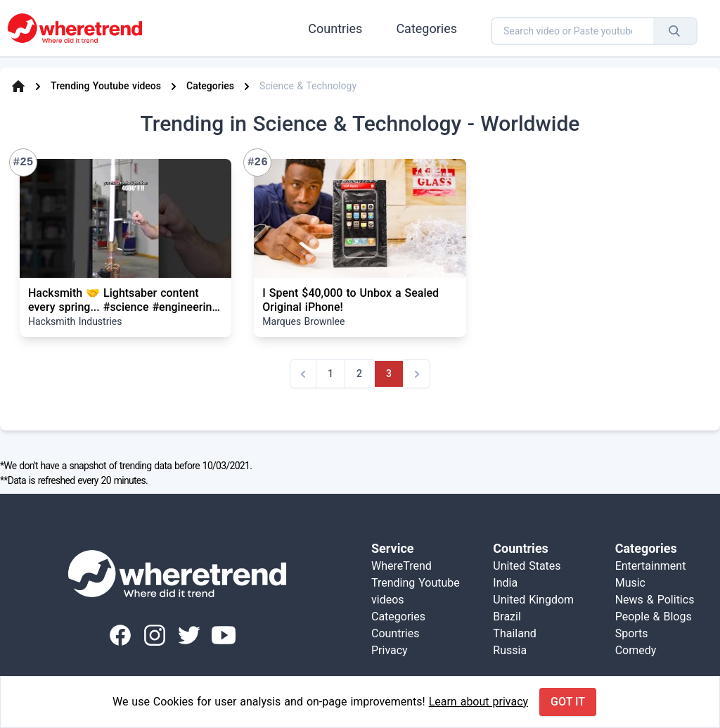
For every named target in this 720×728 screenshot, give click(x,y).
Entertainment (651, 566)
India (505, 583)
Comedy (636, 650)
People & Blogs (654, 617)
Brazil (507, 617)
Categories (426, 28)
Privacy (390, 650)
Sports (632, 633)
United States (527, 566)
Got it (568, 702)
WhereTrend (401, 566)
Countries (335, 28)
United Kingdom (533, 600)
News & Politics (655, 600)
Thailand (514, 633)
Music (630, 583)
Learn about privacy (478, 702)
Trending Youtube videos (106, 86)
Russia (510, 650)
